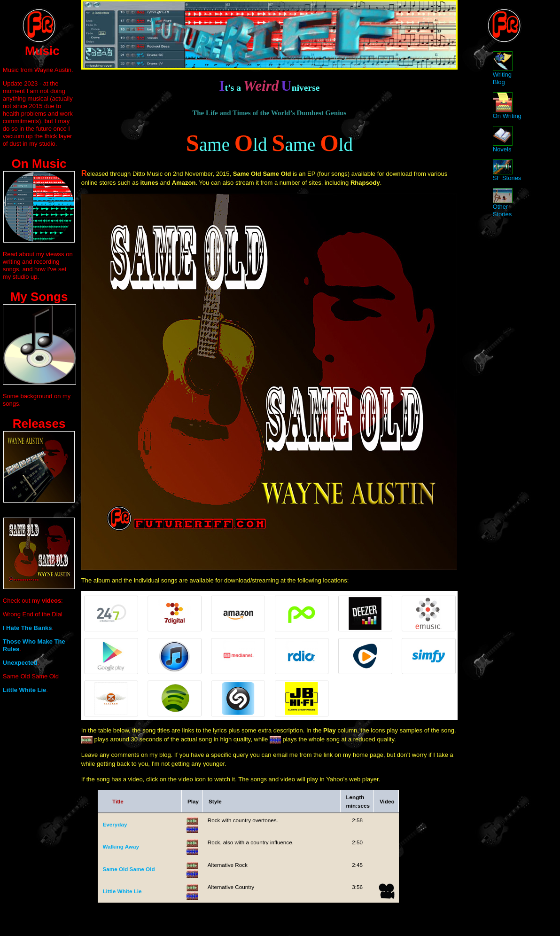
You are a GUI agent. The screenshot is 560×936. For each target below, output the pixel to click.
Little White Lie (122, 891)
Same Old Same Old (128, 869)
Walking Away (121, 846)
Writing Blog (503, 71)
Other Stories (503, 205)
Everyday (115, 824)
